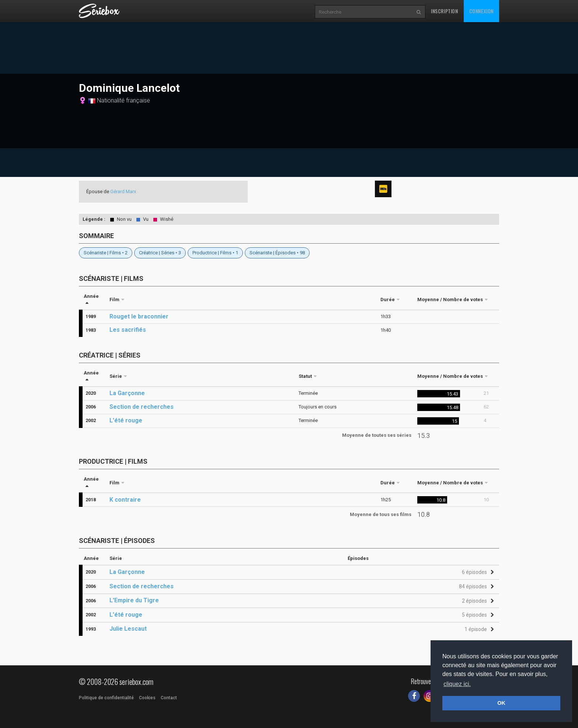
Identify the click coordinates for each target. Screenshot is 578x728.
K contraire (125, 500)
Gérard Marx (123, 191)
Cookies (147, 698)
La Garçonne (127, 393)
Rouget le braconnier (139, 316)
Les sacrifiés (128, 330)
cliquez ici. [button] (457, 684)
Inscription (445, 11)
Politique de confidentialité (106, 698)
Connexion (481, 11)
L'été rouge (126, 420)
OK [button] (501, 703)
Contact (169, 698)
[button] (477, 572)
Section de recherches (142, 407)
